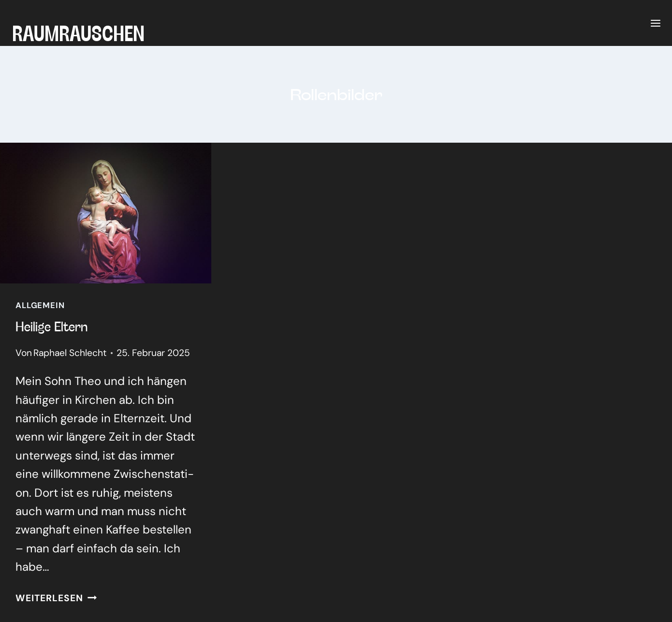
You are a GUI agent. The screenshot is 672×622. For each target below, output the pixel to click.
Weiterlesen (56, 598)
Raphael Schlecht (70, 353)
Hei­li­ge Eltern (51, 326)
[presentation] (106, 213)
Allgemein (40, 305)
